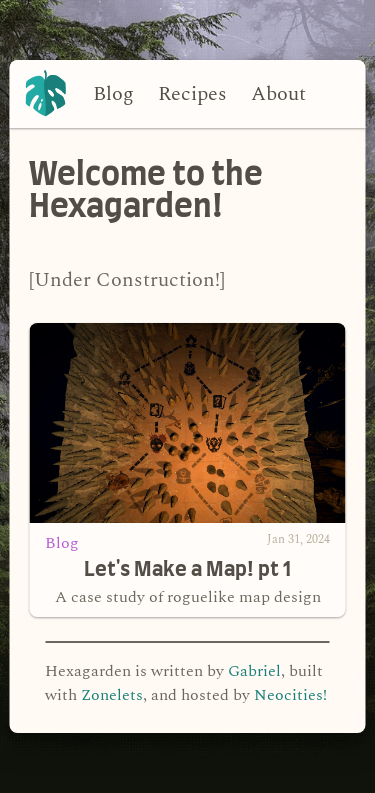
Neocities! (290, 695)
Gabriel (254, 671)
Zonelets (112, 695)
